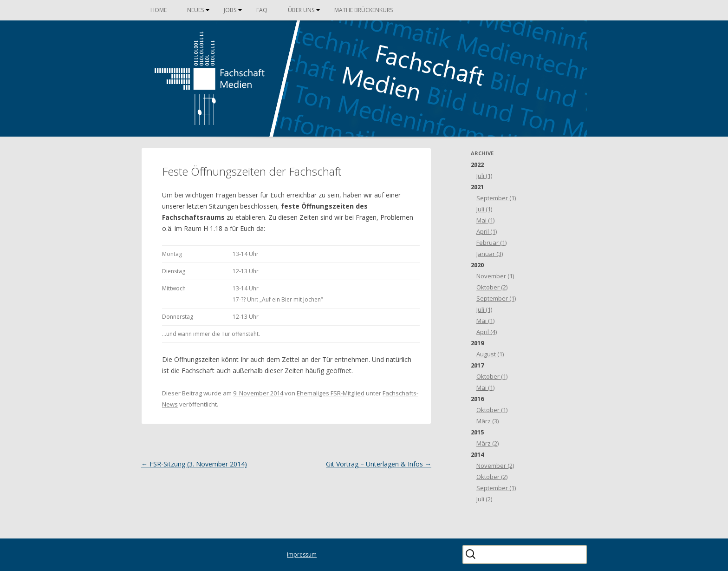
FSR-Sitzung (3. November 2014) (194, 464)
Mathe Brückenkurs (364, 10)
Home (159, 10)
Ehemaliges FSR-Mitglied (331, 393)
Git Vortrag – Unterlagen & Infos (379, 464)
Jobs (230, 10)
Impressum (302, 555)
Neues (195, 10)
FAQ (262, 10)
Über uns (301, 10)
